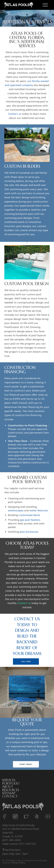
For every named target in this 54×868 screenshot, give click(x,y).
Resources (11, 790)
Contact (10, 796)
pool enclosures (29, 532)
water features (39, 510)
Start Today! (26, 764)
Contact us (15, 114)
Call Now (26, 661)
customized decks (29, 515)
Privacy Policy (18, 863)
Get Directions (11, 850)
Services (9, 780)
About (8, 786)
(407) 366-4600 (12, 840)
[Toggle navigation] (45, 5)
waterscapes (16, 510)
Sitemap (9, 793)
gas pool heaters (30, 520)
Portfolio (11, 783)
